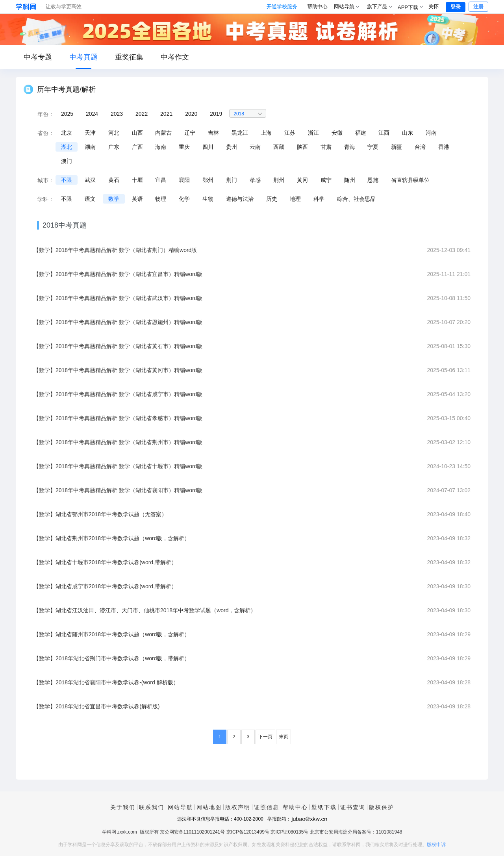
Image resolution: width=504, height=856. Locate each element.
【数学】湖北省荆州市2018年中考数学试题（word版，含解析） (112, 538)
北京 (67, 133)
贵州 (232, 147)
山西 (137, 133)
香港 (444, 147)
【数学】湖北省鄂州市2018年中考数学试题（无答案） (100, 514)
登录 (456, 7)
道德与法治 (240, 199)
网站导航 (180, 807)
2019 (216, 114)
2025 (67, 114)
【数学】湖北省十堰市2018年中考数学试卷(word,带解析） (105, 562)
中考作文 (175, 57)
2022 (142, 114)
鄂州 (208, 180)
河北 (114, 133)
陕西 (302, 147)
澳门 (67, 161)
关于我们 (123, 807)
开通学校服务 (282, 6)
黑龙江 (240, 133)
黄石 (114, 180)
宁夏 (373, 147)
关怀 (434, 6)
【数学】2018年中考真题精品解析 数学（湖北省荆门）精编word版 (115, 250)
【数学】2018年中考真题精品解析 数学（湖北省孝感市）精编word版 (118, 418)
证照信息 (267, 807)
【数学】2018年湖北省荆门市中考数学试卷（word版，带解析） (112, 658)
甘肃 (326, 147)
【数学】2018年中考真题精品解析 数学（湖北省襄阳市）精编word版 (118, 490)
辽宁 (190, 133)
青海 (350, 147)
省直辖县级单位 (410, 180)
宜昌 (161, 180)
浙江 (313, 133)
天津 (90, 133)
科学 (319, 199)
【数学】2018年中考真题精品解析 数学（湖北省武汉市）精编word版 (118, 298)
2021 (166, 114)
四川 (208, 147)
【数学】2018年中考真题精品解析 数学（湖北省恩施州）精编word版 (118, 322)
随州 (350, 180)
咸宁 (326, 180)
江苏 (290, 133)
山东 (408, 133)
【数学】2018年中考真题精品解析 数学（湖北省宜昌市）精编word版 (118, 274)
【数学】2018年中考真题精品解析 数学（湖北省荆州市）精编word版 (118, 442)
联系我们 (152, 807)
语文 (90, 199)
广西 (137, 147)
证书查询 (353, 807)
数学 (114, 199)
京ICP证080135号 (289, 832)
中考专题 (38, 57)
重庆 (184, 147)
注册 (478, 6)
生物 (208, 199)
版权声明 (238, 807)
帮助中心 (317, 6)
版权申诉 (436, 845)
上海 (266, 133)
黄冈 (302, 180)
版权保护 (382, 807)
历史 (272, 199)
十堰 (137, 180)
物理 (161, 199)
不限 (67, 180)
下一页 (265, 737)
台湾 (420, 147)
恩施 (373, 180)
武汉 (90, 180)
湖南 (90, 147)
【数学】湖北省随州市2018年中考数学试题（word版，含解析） (112, 634)
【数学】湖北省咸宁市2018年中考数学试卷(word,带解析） (105, 586)
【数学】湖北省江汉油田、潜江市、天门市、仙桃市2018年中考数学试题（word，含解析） (145, 610)
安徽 (337, 133)
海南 (161, 147)
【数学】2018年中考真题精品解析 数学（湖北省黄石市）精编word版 (118, 346)
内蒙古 (163, 133)
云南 (255, 147)
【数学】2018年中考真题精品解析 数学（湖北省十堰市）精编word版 (118, 466)
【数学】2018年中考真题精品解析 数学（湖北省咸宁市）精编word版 (118, 394)
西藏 (279, 147)
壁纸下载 (324, 807)
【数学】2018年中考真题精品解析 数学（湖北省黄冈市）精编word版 (118, 370)
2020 (191, 114)
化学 (184, 199)
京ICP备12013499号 (248, 832)
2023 (117, 114)
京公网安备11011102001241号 (192, 832)
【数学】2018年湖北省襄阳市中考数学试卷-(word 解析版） (106, 682)
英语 (137, 199)
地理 (295, 199)
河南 (431, 133)
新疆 (397, 147)
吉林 (213, 133)
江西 (384, 133)
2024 (92, 114)
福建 (361, 133)
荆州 (279, 180)
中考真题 (83, 57)
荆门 (232, 180)
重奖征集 (129, 57)
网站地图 (209, 807)
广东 (114, 147)
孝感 (255, 180)
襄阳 (184, 180)
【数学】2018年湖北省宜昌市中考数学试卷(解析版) (96, 706)
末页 (283, 737)
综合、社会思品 (356, 199)
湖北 (67, 147)
